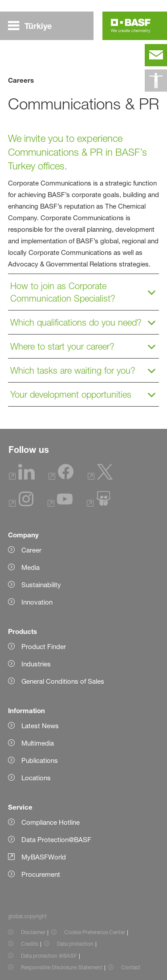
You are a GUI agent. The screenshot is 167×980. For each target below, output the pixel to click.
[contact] (156, 55)
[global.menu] (33, 26)
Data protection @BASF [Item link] (49, 956)
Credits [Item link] (30, 944)
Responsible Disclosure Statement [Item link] (62, 967)
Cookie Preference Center (95, 932)
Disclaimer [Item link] (33, 932)
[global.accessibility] (156, 81)
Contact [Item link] (131, 967)
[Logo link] (131, 26)
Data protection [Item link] (75, 944)
